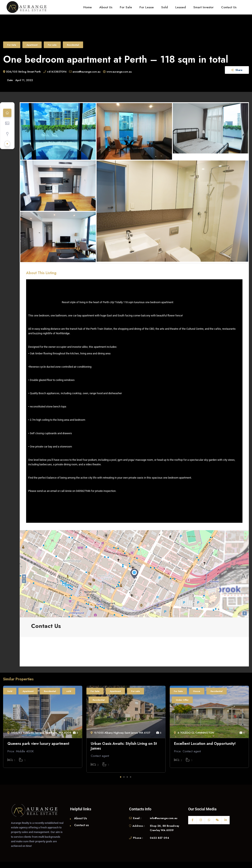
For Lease (147, 7)
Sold (165, 7)
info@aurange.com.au (164, 818)
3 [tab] (127, 777)
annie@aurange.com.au (85, 72)
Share (237, 70)
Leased (181, 7)
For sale (52, 45)
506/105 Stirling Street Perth (22, 72)
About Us (106, 7)
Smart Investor (204, 7)
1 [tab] (121, 777)
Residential (73, 45)
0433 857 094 (159, 838)
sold (69, 691)
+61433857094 (55, 72)
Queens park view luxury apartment (38, 744)
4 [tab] (131, 777)
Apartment (32, 45)
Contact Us (229, 7)
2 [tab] (124, 777)
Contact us (82, 825)
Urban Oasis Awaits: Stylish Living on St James (124, 746)
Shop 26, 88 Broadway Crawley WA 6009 (164, 828)
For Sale (126, 7)
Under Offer (182, 700)
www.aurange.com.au (117, 72)
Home (88, 7)
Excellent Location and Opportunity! (205, 744)
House (197, 691)
